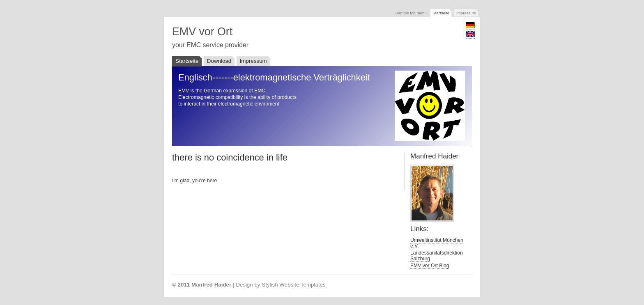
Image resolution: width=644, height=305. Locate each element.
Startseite (441, 13)
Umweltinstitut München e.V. (437, 243)
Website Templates (302, 285)
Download (219, 61)
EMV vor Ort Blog (430, 266)
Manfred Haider (211, 285)
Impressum (466, 13)
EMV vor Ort (202, 32)
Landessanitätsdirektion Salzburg (437, 256)
